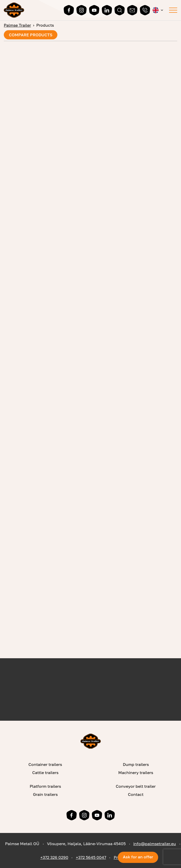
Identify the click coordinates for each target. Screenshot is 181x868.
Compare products (31, 35)
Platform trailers (45, 786)
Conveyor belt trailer (136, 786)
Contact (136, 794)
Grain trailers (45, 794)
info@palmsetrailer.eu (155, 844)
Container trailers (45, 764)
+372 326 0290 (54, 857)
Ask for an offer (138, 857)
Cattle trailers (45, 773)
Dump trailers (136, 764)
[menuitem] (158, 10)
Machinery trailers (136, 773)
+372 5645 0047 (91, 857)
